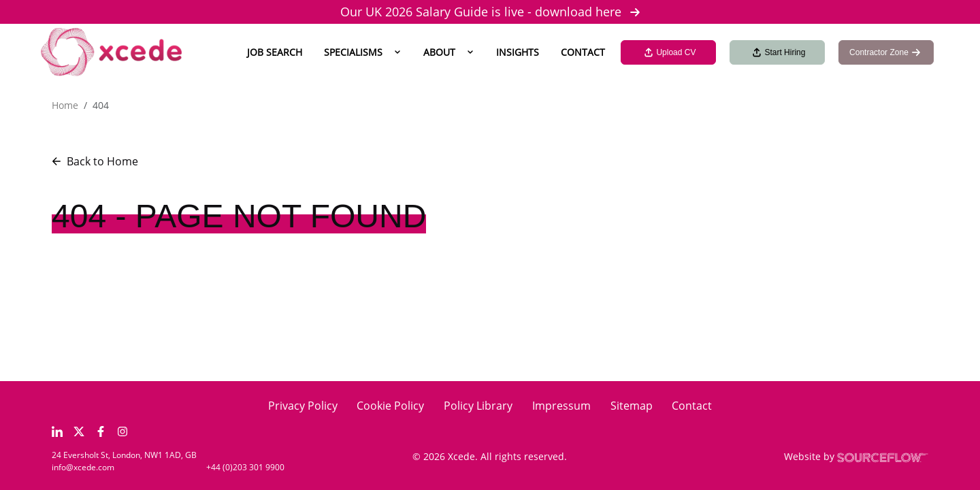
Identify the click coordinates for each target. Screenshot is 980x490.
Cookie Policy (390, 406)
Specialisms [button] (353, 52)
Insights (518, 52)
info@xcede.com (83, 467)
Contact (583, 52)
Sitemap (632, 406)
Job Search (275, 52)
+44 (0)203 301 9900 (245, 467)
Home (65, 105)
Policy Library (478, 406)
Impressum (561, 406)
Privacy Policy (303, 406)
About (439, 52)
